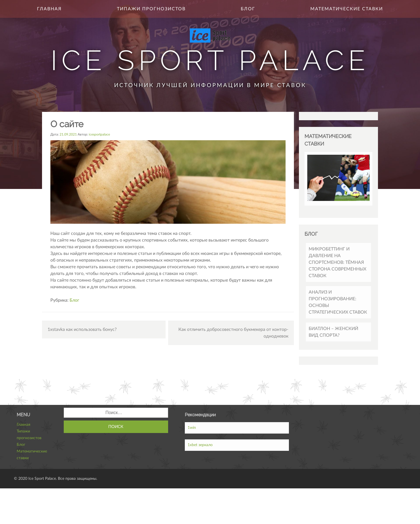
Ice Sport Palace (210, 60)
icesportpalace (99, 134)
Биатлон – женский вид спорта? (333, 332)
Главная (49, 9)
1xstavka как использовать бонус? (82, 329)
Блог (248, 9)
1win (192, 428)
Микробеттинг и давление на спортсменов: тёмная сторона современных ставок (337, 262)
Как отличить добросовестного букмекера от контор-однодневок (233, 333)
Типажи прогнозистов (151, 9)
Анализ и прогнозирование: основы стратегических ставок (338, 302)
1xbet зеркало (200, 445)
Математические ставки (347, 9)
